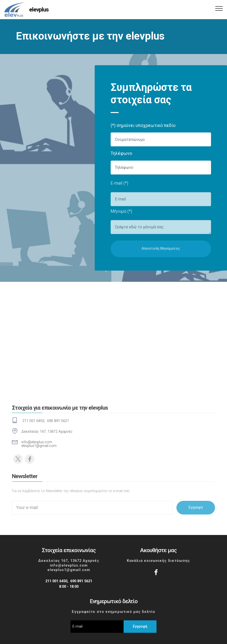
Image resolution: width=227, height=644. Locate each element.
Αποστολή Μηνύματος (161, 253)
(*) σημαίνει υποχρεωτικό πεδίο (143, 125)
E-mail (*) (119, 185)
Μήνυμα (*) (121, 213)
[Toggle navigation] (219, 8)
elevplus (39, 10)
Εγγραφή (196, 511)
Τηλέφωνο (121, 153)
